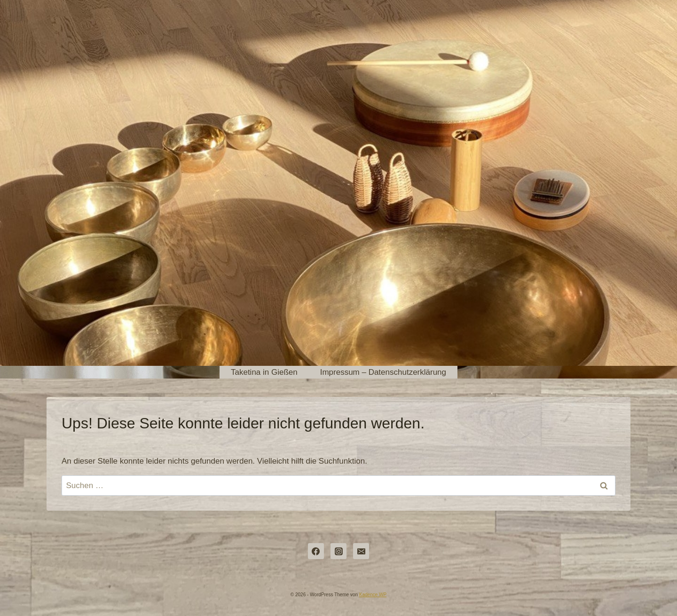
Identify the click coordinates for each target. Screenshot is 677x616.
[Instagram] (338, 551)
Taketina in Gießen (264, 372)
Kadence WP (373, 595)
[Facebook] (316, 551)
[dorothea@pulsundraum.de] (361, 551)
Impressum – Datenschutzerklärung (383, 372)
